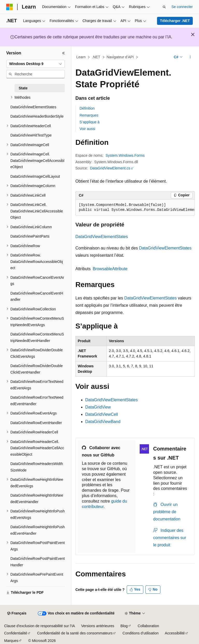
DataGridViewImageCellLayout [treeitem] (35, 176)
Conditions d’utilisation (141, 633)
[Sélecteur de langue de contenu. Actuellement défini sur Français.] (17, 613)
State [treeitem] (23, 88)
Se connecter (182, 7)
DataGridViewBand (103, 422)
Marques (11, 641)
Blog (124, 626)
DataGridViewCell (102, 414)
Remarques (89, 115)
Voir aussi (87, 129)
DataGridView (98, 407)
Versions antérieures (98, 626)
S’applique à (90, 122)
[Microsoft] (10, 7)
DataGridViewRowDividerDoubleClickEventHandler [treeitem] (37, 369)
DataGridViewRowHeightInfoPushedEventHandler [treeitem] (38, 530)
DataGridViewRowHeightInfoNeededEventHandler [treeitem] (37, 499)
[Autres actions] (190, 57)
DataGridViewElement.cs (110, 168)
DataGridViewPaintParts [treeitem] (30, 236)
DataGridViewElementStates (102, 237)
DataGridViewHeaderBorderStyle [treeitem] (37, 116)
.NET (96, 57)
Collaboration (148, 626)
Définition (87, 108)
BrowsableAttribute (110, 269)
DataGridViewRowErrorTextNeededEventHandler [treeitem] (37, 401)
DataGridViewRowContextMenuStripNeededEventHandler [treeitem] (37, 337)
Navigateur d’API (120, 57)
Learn (81, 57)
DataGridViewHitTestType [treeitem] (31, 135)
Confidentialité (16, 633)
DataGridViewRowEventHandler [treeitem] (36, 423)
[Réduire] (63, 53)
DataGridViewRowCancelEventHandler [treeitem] (37, 296)
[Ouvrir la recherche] (164, 7)
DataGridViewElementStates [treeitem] (33, 107)
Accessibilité (175, 633)
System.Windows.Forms (125, 155)
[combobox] (35, 64)
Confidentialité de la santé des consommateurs (75, 633)
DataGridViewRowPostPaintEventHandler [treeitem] (38, 562)
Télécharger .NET (175, 21)
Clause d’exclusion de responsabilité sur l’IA (40, 626)
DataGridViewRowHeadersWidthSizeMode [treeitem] (37, 467)
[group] (135, 208)
